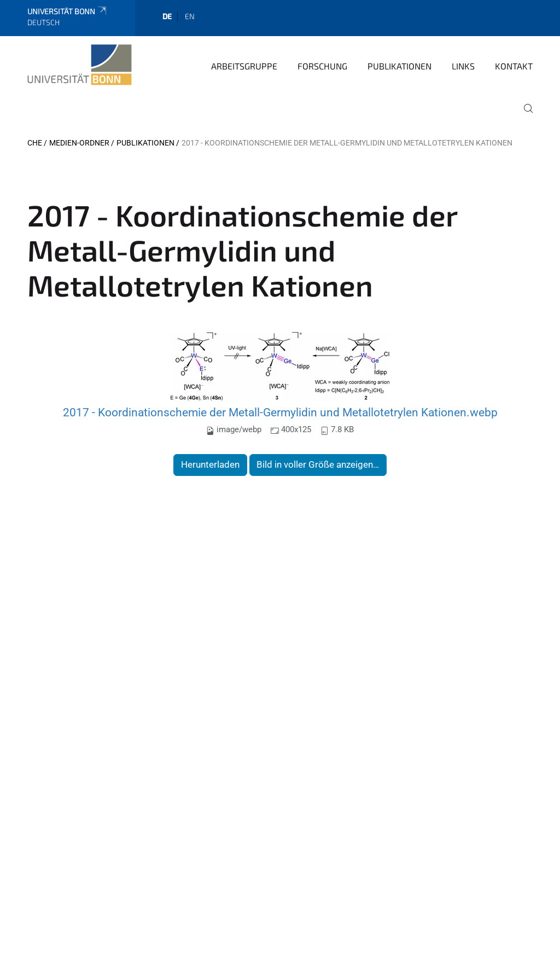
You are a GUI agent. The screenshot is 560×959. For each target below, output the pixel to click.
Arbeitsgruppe (244, 66)
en (190, 16)
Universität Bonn (68, 11)
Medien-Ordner (79, 143)
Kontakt (514, 66)
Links (463, 66)
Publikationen (399, 66)
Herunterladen (210, 464)
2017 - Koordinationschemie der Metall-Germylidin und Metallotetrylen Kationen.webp (280, 412)
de (167, 16)
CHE (35, 143)
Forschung (322, 66)
